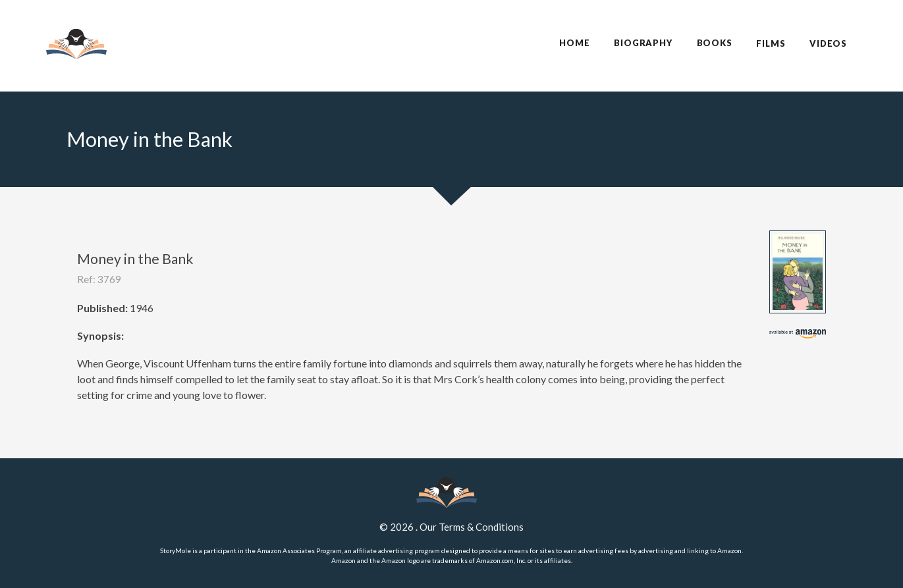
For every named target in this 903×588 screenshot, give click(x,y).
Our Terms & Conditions (472, 527)
